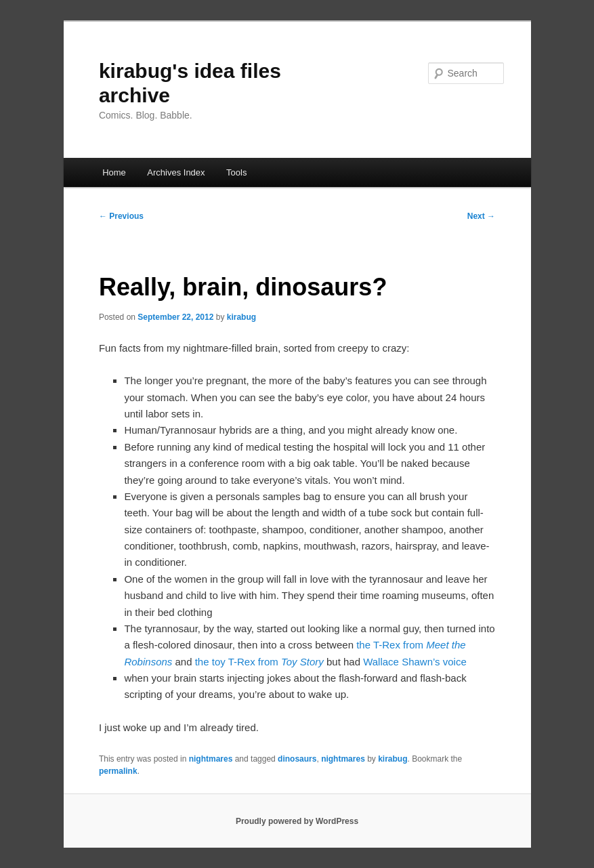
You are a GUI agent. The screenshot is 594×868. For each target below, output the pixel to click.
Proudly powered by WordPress (297, 821)
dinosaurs (297, 759)
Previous (121, 216)
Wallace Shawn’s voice (415, 662)
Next (481, 216)
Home (114, 172)
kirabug (241, 317)
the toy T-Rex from (259, 662)
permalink (118, 771)
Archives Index (176, 172)
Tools (236, 172)
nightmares (211, 759)
